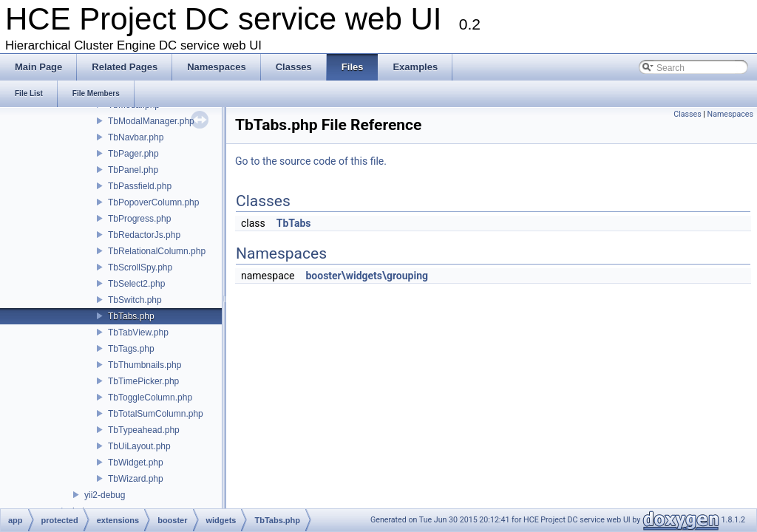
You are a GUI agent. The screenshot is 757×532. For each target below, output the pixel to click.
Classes (687, 114)
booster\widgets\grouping (367, 276)
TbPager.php (133, 154)
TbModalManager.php (151, 121)
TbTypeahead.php (144, 430)
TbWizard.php (136, 479)
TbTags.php (131, 349)
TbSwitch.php (135, 300)
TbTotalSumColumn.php (156, 414)
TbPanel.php (133, 170)
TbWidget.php (136, 463)
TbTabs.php (131, 316)
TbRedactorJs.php (144, 235)
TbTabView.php (138, 332)
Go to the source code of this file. (311, 161)
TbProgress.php (139, 219)
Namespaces (730, 114)
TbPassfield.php (140, 186)
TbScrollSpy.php (140, 267)
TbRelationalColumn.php (157, 251)
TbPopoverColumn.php (153, 202)
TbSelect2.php (136, 284)
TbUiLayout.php (139, 446)
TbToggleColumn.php (150, 398)
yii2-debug (105, 495)
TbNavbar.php (136, 137)
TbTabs (294, 223)
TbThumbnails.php (145, 365)
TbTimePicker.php (143, 381)
